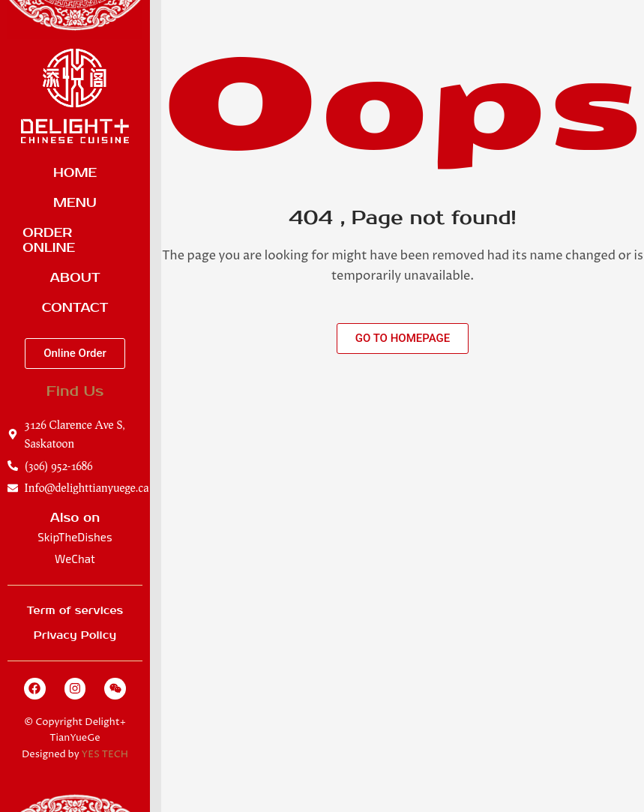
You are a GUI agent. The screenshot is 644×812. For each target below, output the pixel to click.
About (75, 278)
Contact (75, 308)
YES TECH (105, 754)
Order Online (49, 241)
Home (75, 173)
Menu (75, 203)
